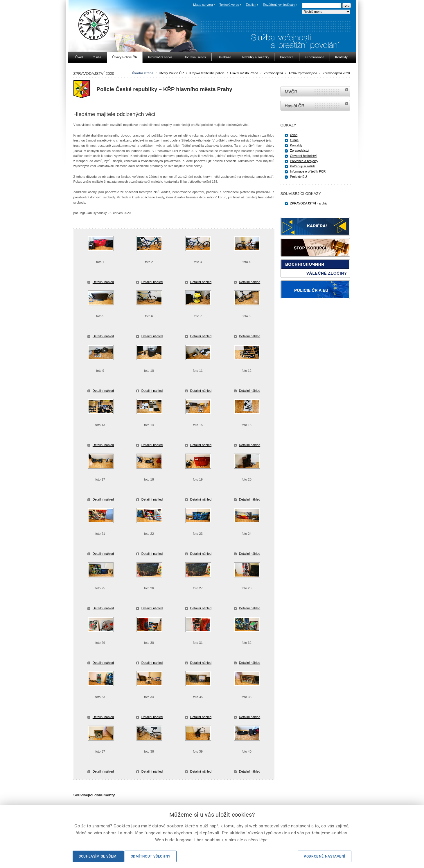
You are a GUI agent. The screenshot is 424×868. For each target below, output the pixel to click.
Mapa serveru (203, 5)
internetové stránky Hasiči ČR (315, 105)
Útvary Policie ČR (171, 73)
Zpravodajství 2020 (336, 73)
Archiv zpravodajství (303, 73)
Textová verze (229, 5)
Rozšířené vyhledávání (279, 5)
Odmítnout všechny (151, 856)
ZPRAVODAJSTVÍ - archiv (309, 203)
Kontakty (296, 145)
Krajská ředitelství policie (207, 73)
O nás (294, 140)
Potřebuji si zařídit (303, 166)
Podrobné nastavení (325, 856)
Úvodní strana (142, 73)
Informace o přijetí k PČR (308, 171)
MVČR (315, 91)
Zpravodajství (273, 73)
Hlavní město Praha (244, 73)
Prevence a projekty (304, 161)
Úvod (294, 135)
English (251, 5)
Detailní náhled (103, 282)
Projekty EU (299, 177)
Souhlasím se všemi (98, 856)
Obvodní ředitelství (303, 156)
